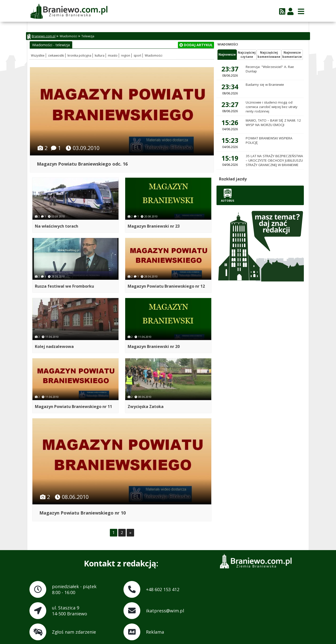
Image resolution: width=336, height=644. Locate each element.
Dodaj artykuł (196, 45)
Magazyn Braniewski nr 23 (154, 226)
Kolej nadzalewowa (54, 346)
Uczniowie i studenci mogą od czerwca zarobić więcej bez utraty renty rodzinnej (272, 107)
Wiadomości (68, 36)
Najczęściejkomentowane (269, 55)
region (126, 55)
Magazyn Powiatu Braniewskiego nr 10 (83, 513)
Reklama (155, 632)
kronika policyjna (79, 55)
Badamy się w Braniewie (265, 85)
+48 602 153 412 (163, 589)
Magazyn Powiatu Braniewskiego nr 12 (167, 286)
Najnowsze (227, 54)
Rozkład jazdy (233, 179)
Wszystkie (38, 55)
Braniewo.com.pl (41, 36)
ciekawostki (56, 55)
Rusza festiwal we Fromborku (64, 286)
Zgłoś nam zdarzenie (74, 632)
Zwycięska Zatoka (146, 406)
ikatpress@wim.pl (165, 610)
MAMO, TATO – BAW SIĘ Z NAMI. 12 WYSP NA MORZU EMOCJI (273, 123)
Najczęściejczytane (247, 55)
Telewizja (88, 36)
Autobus (228, 195)
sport (137, 55)
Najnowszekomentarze (292, 55)
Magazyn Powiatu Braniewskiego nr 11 (73, 406)
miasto (113, 55)
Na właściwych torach (57, 226)
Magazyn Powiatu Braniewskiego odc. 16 (82, 164)
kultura (100, 55)
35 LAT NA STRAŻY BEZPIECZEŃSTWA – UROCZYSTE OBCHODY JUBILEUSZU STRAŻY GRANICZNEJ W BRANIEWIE (274, 160)
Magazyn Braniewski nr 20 (154, 346)
